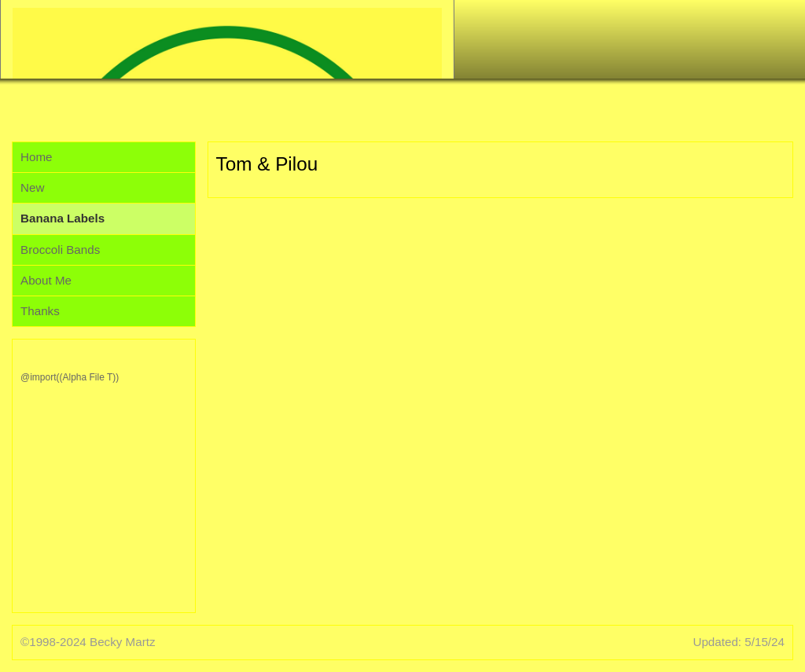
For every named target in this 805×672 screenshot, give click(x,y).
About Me (46, 280)
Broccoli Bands (60, 250)
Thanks (40, 311)
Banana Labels (62, 218)
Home (37, 157)
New (32, 187)
